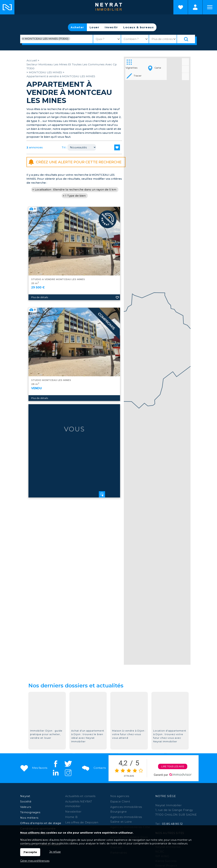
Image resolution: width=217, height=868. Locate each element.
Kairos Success (166, 777)
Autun (146, 800)
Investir (111, 27)
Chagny (180, 800)
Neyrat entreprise (168, 763)
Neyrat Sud (164, 759)
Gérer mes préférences (35, 861)
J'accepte (30, 852)
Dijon (100, 800)
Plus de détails (40, 359)
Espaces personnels (195, 7)
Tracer (134, 76)
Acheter (77, 27)
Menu (210, 7)
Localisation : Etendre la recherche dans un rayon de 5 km (76, 189)
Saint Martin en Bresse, (51, 805)
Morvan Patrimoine (169, 787)
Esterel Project (166, 782)
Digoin (86, 805)
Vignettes (132, 64)
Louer (95, 27)
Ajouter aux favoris (117, 359)
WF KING (162, 773)
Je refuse (55, 852)
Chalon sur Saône (82, 800)
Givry (156, 800)
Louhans (74, 805)
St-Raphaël (131, 805)
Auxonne (167, 800)
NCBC (160, 768)
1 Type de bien (75, 196)
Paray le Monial (130, 800)
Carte (154, 68)
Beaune (111, 800)
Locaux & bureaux (139, 27)
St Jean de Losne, (154, 805)
